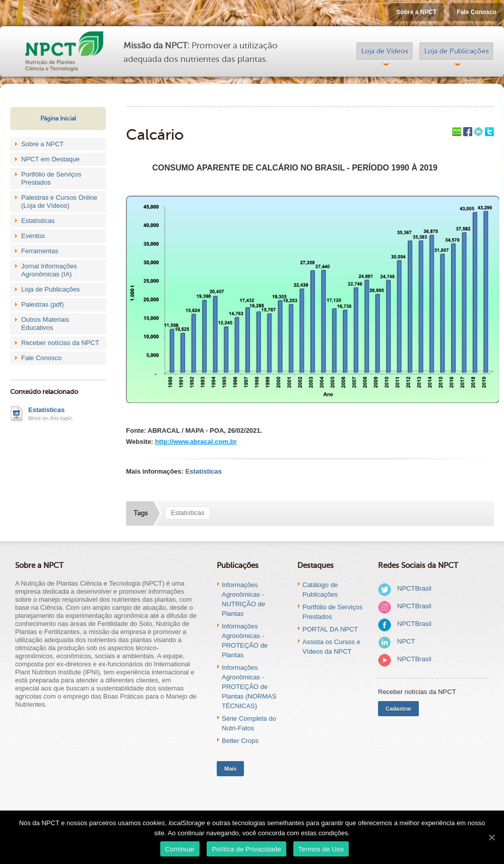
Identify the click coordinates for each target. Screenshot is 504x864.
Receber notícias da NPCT (60, 343)
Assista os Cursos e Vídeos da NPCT (331, 647)
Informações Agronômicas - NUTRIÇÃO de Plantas (243, 599)
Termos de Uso (321, 849)
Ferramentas (40, 251)
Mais (230, 769)
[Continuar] (491, 837)
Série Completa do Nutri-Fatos (249, 723)
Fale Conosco (477, 12)
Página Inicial (58, 119)
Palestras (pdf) (43, 304)
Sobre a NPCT (416, 12)
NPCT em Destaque (50, 159)
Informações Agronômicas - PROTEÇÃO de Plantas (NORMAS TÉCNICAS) (249, 687)
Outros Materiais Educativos (45, 324)
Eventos (33, 236)
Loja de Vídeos (385, 51)
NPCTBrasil (414, 588)
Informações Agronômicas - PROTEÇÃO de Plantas (245, 641)
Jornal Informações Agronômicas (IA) (49, 270)
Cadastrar (398, 709)
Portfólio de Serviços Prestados (51, 178)
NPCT (406, 641)
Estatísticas (38, 221)
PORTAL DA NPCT (330, 629)
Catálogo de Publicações (320, 590)
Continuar (180, 849)
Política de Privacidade (246, 849)
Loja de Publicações (457, 51)
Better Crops (240, 741)
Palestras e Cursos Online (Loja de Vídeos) (59, 201)
